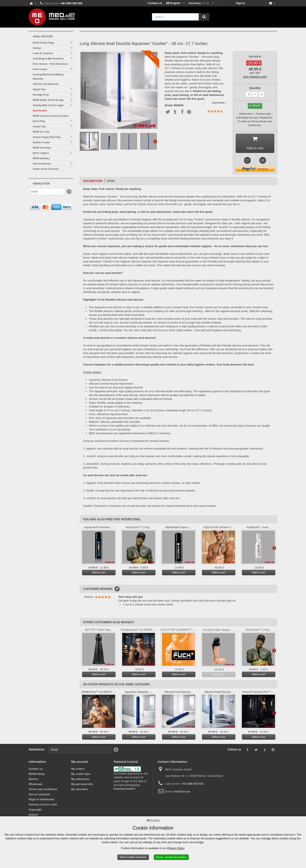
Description (93, 182)
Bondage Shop (41, 94)
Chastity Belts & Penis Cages (48, 105)
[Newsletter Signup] (69, 192)
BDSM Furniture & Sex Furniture (51, 116)
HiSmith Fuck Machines (46, 84)
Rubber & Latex (41, 142)
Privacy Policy (176, 848)
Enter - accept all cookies (171, 857)
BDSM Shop (37, 775)
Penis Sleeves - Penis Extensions (50, 64)
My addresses (80, 780)
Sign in (240, 3)
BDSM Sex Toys (41, 132)
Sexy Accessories (42, 163)
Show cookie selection (133, 857)
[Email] (47, 192)
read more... (219, 103)
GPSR (111, 182)
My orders (78, 770)
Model (169, 105)
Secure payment (39, 796)
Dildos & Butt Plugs (43, 43)
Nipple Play (39, 89)
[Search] (204, 17)
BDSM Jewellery (41, 158)
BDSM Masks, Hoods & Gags (48, 100)
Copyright (35, 811)
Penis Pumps (40, 69)
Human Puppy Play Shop (47, 137)
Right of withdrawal (41, 801)
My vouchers (80, 791)
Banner (33, 780)
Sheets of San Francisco (46, 169)
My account (80, 763)
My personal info (82, 786)
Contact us (155, 3)
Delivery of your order (43, 806)
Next (155, 141)
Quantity (255, 88)
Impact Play (39, 126)
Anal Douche (40, 110)
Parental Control (124, 790)
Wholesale (35, 786)
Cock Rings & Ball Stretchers (48, 58)
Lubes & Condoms (43, 53)
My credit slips (81, 775)
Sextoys (37, 48)
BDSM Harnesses (42, 148)
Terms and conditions (43, 791)
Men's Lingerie (41, 153)
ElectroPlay (39, 121)
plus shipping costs (255, 77)
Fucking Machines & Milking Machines (48, 76)
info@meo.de (182, 793)
